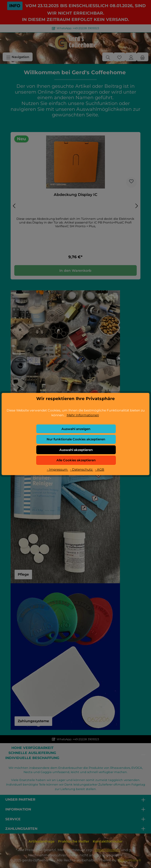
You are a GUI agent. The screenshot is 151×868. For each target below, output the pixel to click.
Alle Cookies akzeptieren (76, 460)
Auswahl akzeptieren (76, 450)
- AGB (99, 469)
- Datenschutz (82, 469)
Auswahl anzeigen (76, 429)
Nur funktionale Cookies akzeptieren (76, 439)
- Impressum (58, 469)
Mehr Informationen (83, 415)
